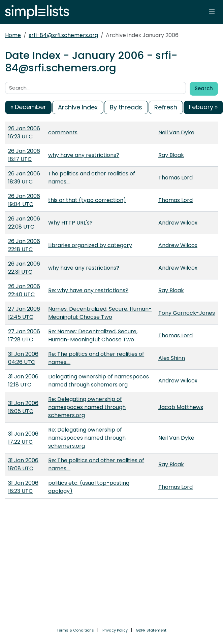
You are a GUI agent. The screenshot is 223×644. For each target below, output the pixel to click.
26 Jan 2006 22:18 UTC (24, 245)
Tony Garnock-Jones (187, 313)
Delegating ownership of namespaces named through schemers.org (99, 381)
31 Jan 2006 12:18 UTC (23, 381)
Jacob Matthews (181, 407)
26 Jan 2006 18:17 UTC (24, 155)
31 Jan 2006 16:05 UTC (23, 407)
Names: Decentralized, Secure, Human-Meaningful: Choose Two (100, 313)
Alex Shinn (172, 358)
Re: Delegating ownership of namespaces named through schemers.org (87, 407)
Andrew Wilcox (178, 223)
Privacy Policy (115, 630)
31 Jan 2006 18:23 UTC (23, 487)
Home (13, 35)
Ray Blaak (171, 155)
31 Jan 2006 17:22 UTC (23, 438)
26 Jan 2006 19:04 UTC (24, 200)
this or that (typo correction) (87, 200)
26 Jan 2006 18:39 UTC (24, 178)
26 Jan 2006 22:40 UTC (24, 290)
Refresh (166, 107)
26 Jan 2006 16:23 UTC (24, 132)
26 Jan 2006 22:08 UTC (24, 223)
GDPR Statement (151, 630)
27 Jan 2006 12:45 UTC (24, 313)
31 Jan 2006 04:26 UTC (23, 358)
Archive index (78, 107)
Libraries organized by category (90, 245)
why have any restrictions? (84, 155)
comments (63, 132)
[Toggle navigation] (212, 12)
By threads (126, 107)
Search (204, 88)
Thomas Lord (176, 178)
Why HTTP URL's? (70, 223)
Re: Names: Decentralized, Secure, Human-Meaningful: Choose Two (93, 335)
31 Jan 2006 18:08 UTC (23, 464)
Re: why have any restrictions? (88, 290)
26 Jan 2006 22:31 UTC (24, 268)
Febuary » (203, 107)
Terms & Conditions (75, 630)
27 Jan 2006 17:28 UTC (24, 335)
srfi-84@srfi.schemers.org (63, 35)
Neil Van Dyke (176, 132)
